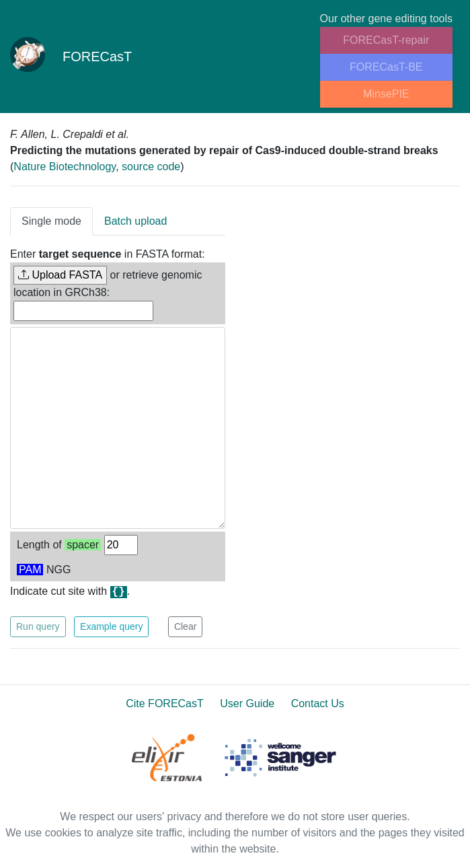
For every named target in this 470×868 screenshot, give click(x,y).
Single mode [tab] (51, 221)
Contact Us (318, 703)
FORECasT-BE (386, 67)
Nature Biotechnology (65, 167)
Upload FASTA (60, 275)
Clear (185, 626)
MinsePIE (386, 94)
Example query (111, 626)
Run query (38, 626)
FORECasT (71, 57)
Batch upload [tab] (135, 221)
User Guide (247, 703)
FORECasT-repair (386, 40)
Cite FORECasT (165, 703)
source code (151, 167)
